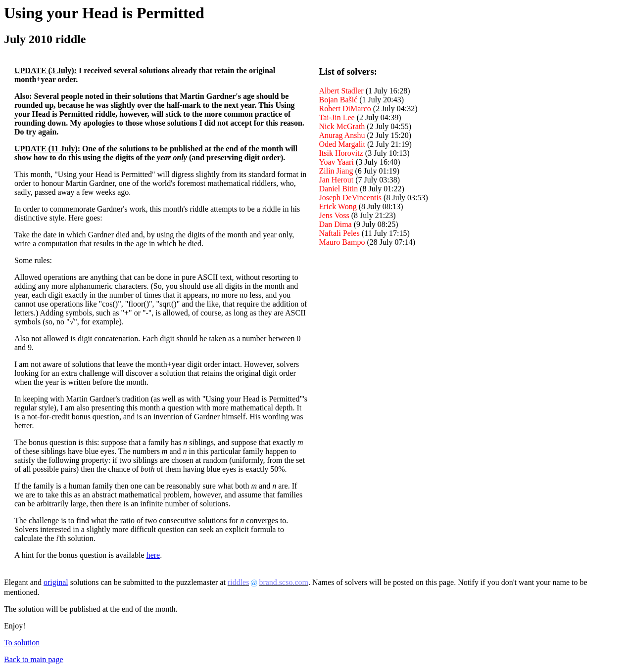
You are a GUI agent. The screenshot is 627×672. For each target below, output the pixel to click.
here (153, 555)
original (56, 582)
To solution (22, 643)
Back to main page (34, 659)
